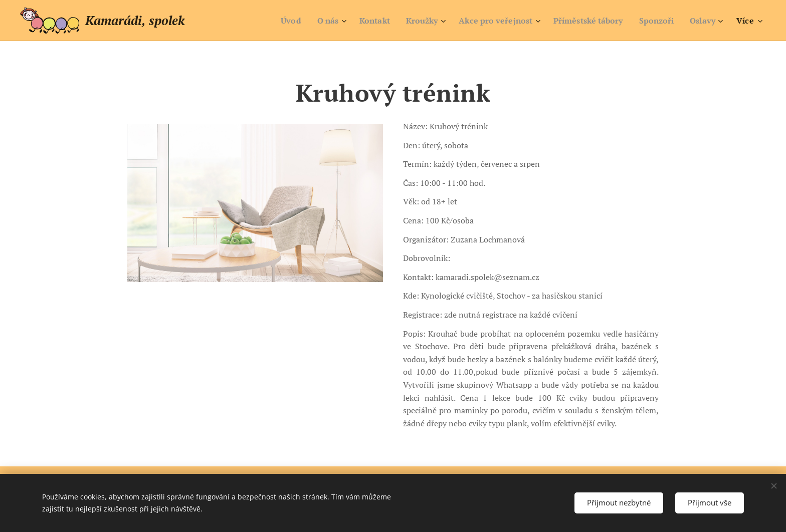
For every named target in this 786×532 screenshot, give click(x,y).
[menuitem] (269, 21)
